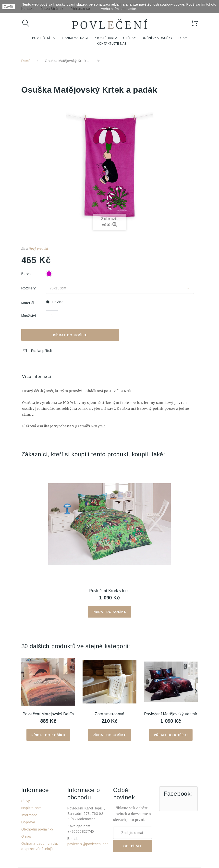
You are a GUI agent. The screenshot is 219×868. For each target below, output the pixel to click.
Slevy (26, 801)
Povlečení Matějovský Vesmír (171, 714)
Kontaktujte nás (112, 44)
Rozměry (29, 288)
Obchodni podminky (37, 829)
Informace (29, 815)
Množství (29, 316)
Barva (27, 274)
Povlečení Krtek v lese (109, 591)
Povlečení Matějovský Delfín (48, 714)
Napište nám (31, 808)
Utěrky (130, 38)
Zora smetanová (109, 714)
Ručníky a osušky (157, 38)
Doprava (28, 822)
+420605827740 (81, 831)
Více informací (37, 377)
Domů (26, 61)
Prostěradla (106, 38)
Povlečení (41, 38)
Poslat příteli (41, 351)
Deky (183, 38)
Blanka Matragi (74, 38)
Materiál (28, 303)
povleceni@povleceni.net (88, 844)
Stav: (25, 249)
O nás (26, 836)
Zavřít (9, 7)
